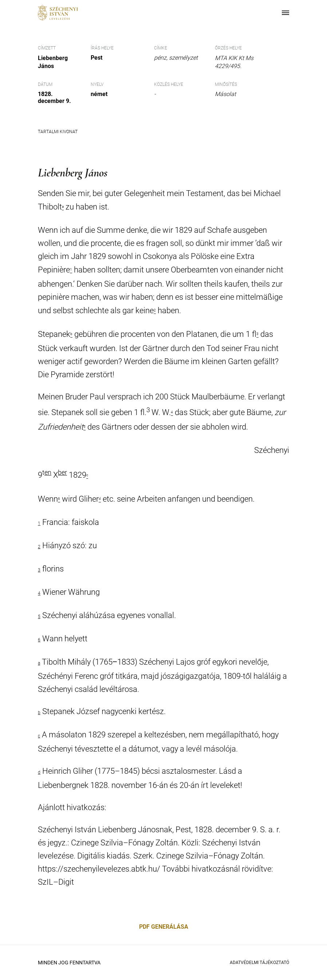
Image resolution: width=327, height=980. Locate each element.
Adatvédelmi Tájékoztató (259, 963)
